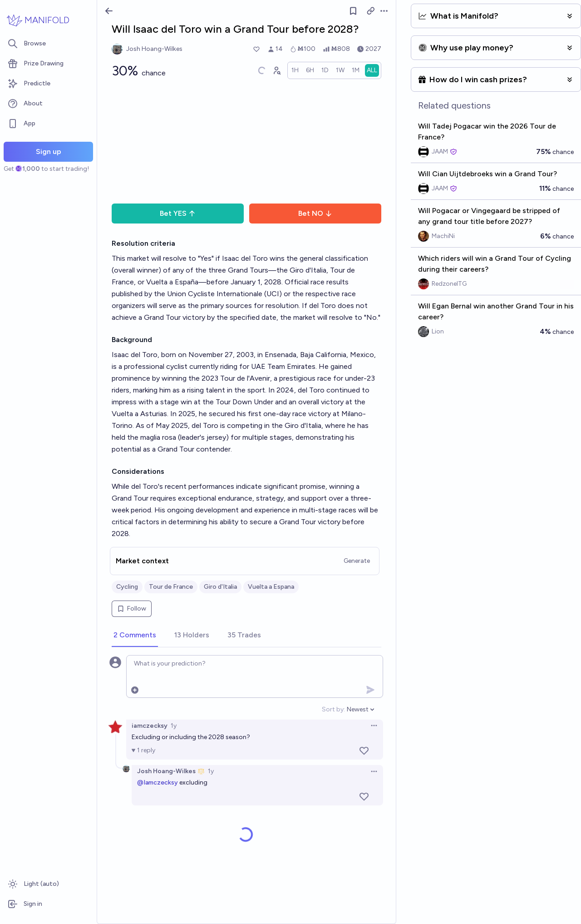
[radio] (295, 70)
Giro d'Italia (220, 587)
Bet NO (315, 213)
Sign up (49, 152)
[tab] (135, 636)
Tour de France (171, 587)
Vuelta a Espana (271, 587)
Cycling (127, 587)
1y (174, 726)
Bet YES (178, 213)
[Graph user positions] (276, 70)
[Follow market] (354, 11)
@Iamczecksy (158, 782)
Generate (357, 561)
